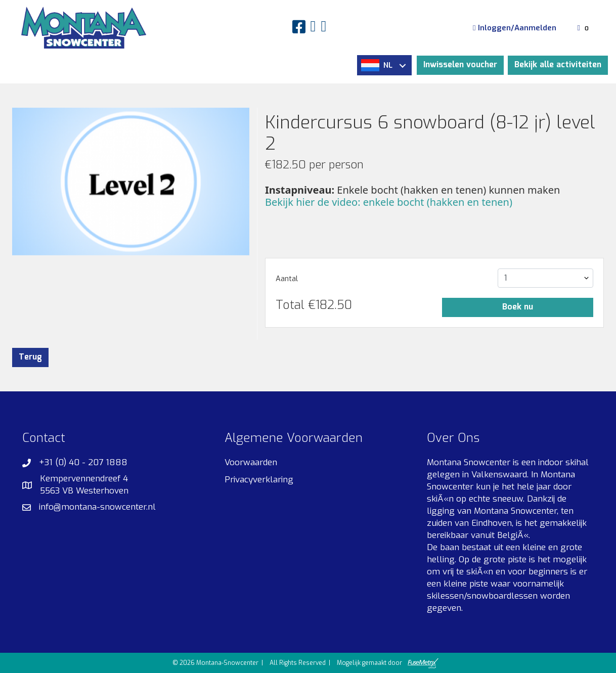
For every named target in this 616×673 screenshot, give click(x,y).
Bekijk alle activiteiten (558, 65)
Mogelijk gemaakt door (388, 663)
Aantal (287, 279)
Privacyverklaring (259, 480)
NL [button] (383, 65)
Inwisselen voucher (460, 65)
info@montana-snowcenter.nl (97, 507)
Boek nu (518, 307)
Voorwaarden (251, 462)
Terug (30, 357)
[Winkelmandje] (584, 28)
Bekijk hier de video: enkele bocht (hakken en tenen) (389, 202)
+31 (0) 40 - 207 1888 (83, 462)
